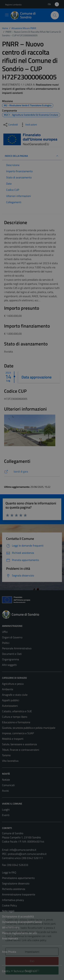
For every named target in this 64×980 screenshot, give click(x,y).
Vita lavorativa (10, 761)
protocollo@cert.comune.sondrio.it (27, 854)
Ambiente (8, 689)
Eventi (6, 815)
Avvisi (5, 791)
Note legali (8, 911)
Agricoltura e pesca (13, 684)
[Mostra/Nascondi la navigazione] (7, 15)
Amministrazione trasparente (19, 894)
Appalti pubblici (11, 700)
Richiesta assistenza (14, 889)
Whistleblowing (11, 927)
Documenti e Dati (12, 654)
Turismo (6, 755)
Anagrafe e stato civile (15, 695)
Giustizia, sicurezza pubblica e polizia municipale (29, 728)
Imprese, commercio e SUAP (18, 733)
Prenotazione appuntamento (18, 878)
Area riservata (10, 938)
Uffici (5, 632)
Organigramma (10, 659)
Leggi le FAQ (9, 872)
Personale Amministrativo (17, 648)
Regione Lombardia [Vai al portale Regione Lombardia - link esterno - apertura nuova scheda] (13, 5)
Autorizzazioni (10, 706)
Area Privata (9, 952)
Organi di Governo (12, 637)
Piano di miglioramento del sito (19, 933)
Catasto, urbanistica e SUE (17, 711)
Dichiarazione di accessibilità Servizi (22, 922)
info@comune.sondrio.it (23, 850)
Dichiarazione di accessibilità (18, 916)
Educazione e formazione (16, 722)
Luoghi (6, 810)
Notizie (6, 780)
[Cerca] (55, 15)
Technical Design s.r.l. (25, 971)
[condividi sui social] (10, 125)
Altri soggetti (9, 665)
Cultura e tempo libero (15, 717)
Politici (6, 643)
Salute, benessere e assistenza (19, 744)
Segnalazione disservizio (16, 883)
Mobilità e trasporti (13, 739)
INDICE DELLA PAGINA (32, 156)
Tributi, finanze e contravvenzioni (21, 750)
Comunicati (8, 785)
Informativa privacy (13, 900)
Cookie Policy (9, 905)
